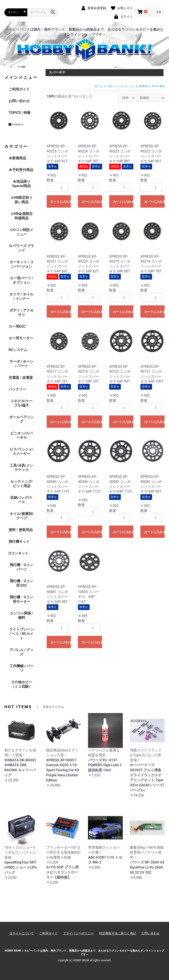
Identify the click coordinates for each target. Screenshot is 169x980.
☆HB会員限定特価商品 (22, 216)
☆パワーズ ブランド (22, 248)
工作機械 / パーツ (22, 668)
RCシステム (18, 350)
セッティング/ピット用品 (22, 484)
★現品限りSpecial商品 (21, 184)
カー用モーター (21, 338)
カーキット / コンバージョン (22, 264)
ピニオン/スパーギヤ (22, 435)
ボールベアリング (22, 419)
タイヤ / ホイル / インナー (22, 296)
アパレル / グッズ (22, 652)
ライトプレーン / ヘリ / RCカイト (22, 634)
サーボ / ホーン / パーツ (22, 364)
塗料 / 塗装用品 (21, 530)
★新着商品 (17, 158)
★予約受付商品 (21, 170)
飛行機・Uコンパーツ (21, 567)
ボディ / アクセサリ (22, 313)
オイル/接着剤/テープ (22, 516)
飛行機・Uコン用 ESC (21, 583)
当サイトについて (22, 933)
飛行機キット (19, 542)
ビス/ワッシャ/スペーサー (22, 452)
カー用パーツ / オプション (22, 280)
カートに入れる (61, 202)
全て (97, 86)
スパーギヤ (158, 86)
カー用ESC (17, 326)
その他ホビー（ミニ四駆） (22, 684)
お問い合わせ (19, 101)
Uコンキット (19, 553)
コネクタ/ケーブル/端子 (22, 403)
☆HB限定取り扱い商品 (22, 200)
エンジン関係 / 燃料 (22, 615)
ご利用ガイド (19, 89)
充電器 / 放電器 (21, 378)
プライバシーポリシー (78, 933)
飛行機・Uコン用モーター (21, 599)
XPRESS (143, 86)
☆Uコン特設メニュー (21, 232)
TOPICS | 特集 (20, 113)
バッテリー (17, 389)
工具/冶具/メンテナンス (22, 468)
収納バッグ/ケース (22, 500)
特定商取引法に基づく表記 (118, 933)
